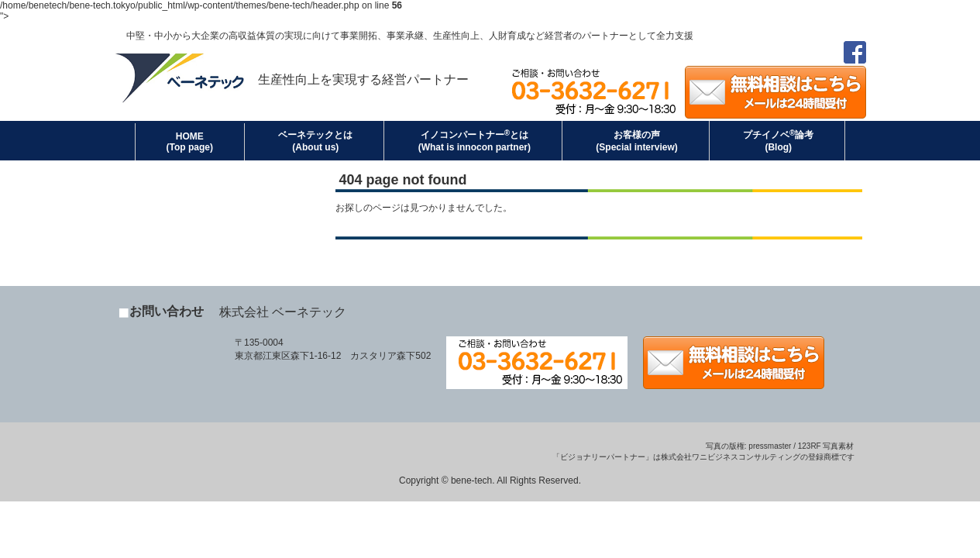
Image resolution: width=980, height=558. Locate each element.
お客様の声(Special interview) (636, 141)
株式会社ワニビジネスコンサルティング (731, 457)
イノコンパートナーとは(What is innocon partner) (475, 141)
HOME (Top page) (190, 142)
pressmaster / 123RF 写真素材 (801, 446)
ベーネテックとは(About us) (315, 141)
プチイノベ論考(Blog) (778, 141)
